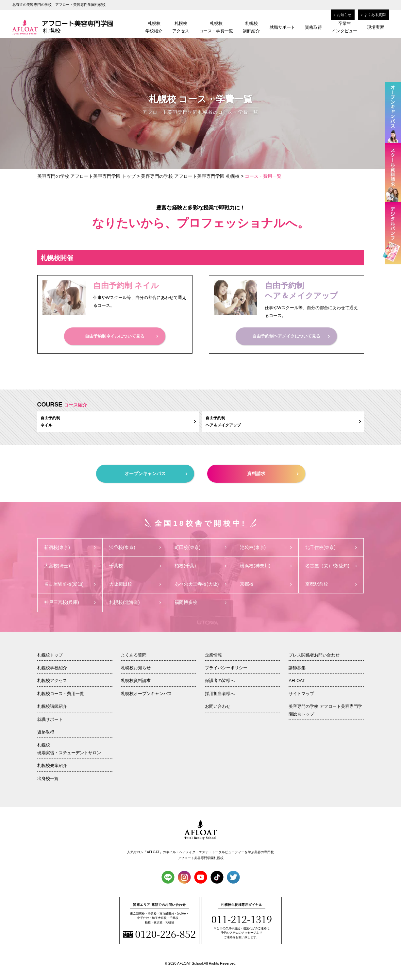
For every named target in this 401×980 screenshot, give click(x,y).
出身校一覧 (48, 779)
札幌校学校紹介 (154, 27)
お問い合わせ (218, 706)
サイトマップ (301, 694)
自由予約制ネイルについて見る (122, 336)
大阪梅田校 (135, 584)
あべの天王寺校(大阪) (200, 584)
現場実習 (376, 27)
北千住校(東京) (331, 547)
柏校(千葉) (200, 566)
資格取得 (313, 27)
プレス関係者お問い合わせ (314, 655)
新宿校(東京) (70, 547)
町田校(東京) (200, 547)
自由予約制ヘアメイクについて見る (291, 336)
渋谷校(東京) (135, 547)
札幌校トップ (50, 655)
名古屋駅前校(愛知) (70, 584)
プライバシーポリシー (226, 668)
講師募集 (297, 668)
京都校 (266, 584)
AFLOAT (297, 681)
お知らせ (343, 15)
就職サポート (282, 27)
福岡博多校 (200, 602)
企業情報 (213, 655)
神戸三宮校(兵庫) (70, 602)
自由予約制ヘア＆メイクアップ (283, 422)
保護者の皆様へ (220, 681)
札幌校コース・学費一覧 (216, 27)
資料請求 (273, 473)
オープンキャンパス (156, 473)
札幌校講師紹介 (251, 27)
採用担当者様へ (220, 694)
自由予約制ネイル (118, 422)
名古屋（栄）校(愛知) (331, 566)
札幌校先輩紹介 (52, 765)
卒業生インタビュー (344, 27)
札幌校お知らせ (136, 668)
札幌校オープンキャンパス (146, 694)
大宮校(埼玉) (70, 566)
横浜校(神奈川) (266, 566)
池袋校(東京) (266, 547)
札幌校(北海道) (135, 602)
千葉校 (135, 566)
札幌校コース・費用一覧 (61, 694)
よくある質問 (373, 15)
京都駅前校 (331, 584)
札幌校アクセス (181, 27)
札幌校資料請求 (136, 681)
